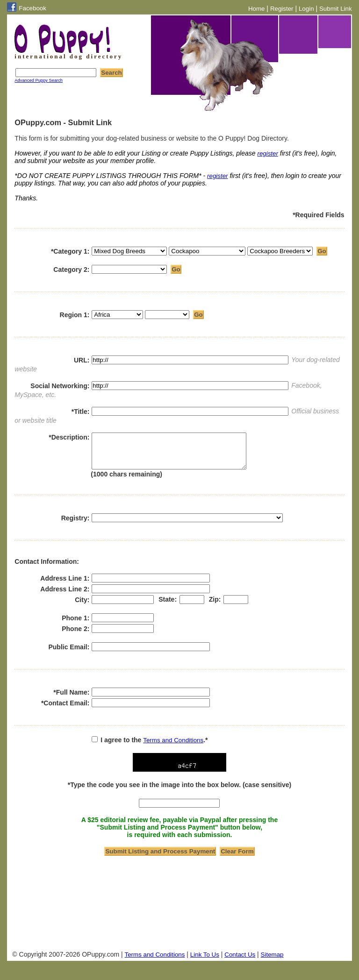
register (267, 153)
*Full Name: (71, 699)
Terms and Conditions (173, 747)
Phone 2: (75, 636)
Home (257, 9)
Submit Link (336, 9)
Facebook (32, 8)
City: (82, 607)
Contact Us (240, 962)
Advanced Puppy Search (39, 80)
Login (306, 9)
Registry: (75, 525)
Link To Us (205, 962)
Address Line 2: (65, 596)
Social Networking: (60, 386)
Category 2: (71, 273)
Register (282, 9)
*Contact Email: (65, 710)
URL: (82, 360)
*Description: (69, 437)
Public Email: (69, 654)
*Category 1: (70, 255)
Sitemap (272, 962)
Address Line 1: (65, 585)
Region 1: (75, 319)
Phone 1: (75, 625)
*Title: (81, 412)
